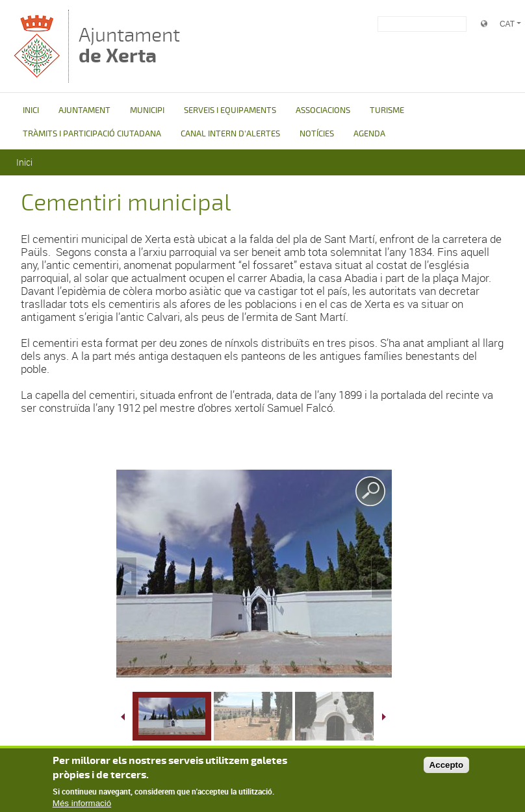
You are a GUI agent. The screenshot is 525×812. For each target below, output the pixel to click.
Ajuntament (129, 45)
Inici (24, 162)
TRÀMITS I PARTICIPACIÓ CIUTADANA (92, 134)
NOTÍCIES (317, 134)
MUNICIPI (147, 110)
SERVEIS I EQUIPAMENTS (230, 110)
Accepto (447, 766)
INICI (31, 110)
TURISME (387, 110)
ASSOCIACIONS (323, 110)
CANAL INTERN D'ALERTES (230, 134)
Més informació (82, 805)
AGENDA (369, 134)
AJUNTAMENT (84, 110)
